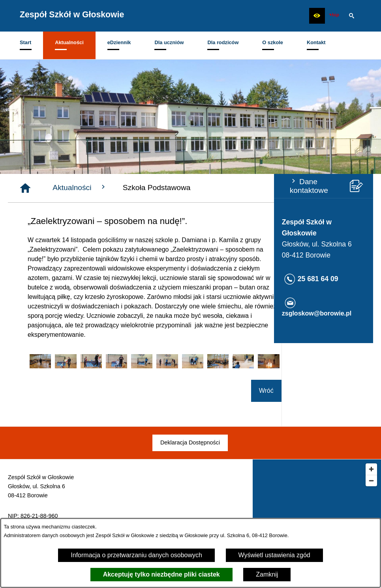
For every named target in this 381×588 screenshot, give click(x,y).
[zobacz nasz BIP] (334, 16)
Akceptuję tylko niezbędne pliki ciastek (161, 574)
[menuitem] (25, 45)
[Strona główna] (117, 188)
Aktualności (172, 187)
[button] (317, 16)
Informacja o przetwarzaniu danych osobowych (136, 555)
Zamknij (267, 574)
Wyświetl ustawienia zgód (274, 555)
